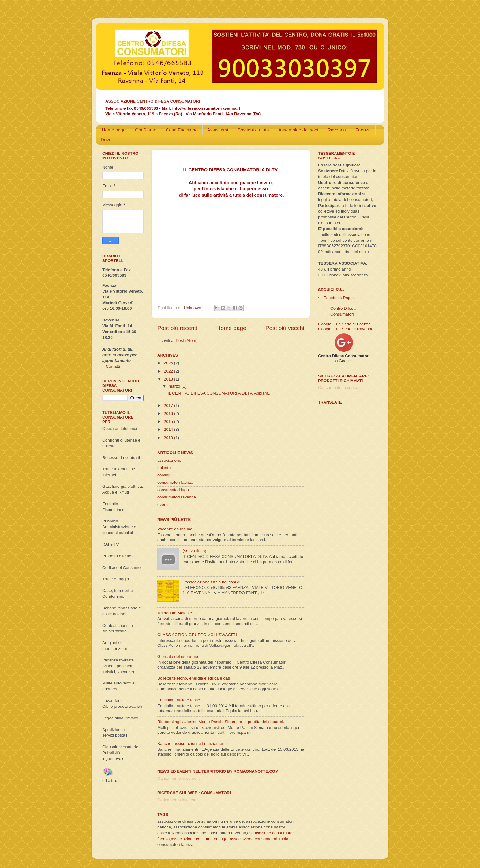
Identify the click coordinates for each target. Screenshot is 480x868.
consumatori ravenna (177, 497)
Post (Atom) (187, 341)
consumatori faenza (175, 482)
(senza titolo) (194, 551)
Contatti (113, 366)
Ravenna (337, 130)
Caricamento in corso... (179, 778)
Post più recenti (177, 328)
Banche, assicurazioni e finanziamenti (192, 743)
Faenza (363, 130)
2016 (169, 413)
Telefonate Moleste (175, 613)
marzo (175, 386)
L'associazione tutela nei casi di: (212, 582)
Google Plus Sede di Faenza (344, 324)
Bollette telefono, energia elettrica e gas (194, 678)
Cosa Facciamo (182, 130)
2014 (169, 429)
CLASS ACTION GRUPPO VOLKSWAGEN (197, 635)
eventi (163, 504)
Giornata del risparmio (178, 656)
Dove (106, 140)
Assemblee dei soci (298, 130)
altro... (114, 781)
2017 (169, 406)
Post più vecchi (285, 328)
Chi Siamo (146, 130)
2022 (169, 371)
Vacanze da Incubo (175, 529)
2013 (169, 438)
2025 (169, 363)
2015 (169, 421)
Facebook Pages (339, 298)
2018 (169, 379)
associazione (169, 460)
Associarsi (218, 130)
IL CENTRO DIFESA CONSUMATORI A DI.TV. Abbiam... (220, 393)
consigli (164, 475)
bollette (164, 468)
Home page (114, 130)
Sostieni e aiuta (253, 130)
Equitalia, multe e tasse (179, 700)
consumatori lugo (173, 490)
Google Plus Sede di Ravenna (346, 329)
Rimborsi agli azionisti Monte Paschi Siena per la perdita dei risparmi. (221, 722)
